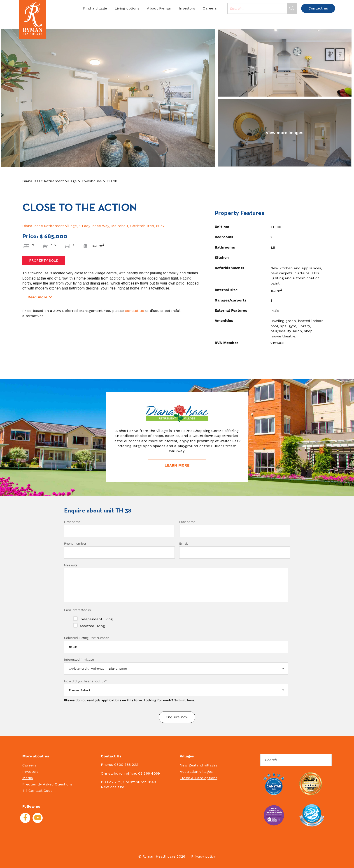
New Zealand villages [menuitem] (199, 765)
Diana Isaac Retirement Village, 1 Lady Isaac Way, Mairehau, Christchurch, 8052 (94, 226)
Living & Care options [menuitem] (199, 778)
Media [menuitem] (28, 778)
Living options (127, 8)
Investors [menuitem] (30, 772)
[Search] (292, 8)
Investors (187, 8)
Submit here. (185, 700)
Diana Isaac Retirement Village (50, 181)
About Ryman (159, 8)
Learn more (177, 465)
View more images (285, 133)
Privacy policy (204, 856)
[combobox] (257, 8)
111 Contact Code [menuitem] (37, 791)
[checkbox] (176, 622)
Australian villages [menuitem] (196, 772)
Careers (210, 8)
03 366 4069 (149, 773)
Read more (37, 297)
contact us (134, 311)
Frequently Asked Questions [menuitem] (48, 784)
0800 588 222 (126, 765)
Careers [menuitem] (29, 765)
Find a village (95, 8)
